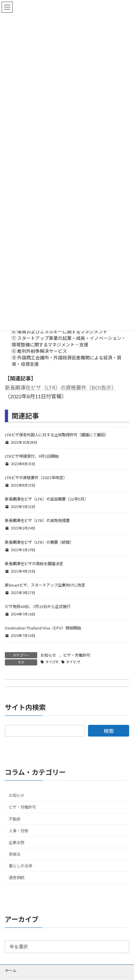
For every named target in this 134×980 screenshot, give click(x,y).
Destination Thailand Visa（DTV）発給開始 (43, 628)
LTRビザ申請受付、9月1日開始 (32, 456)
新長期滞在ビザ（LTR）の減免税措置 (37, 521)
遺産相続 (17, 878)
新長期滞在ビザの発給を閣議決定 (34, 564)
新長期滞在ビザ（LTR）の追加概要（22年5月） (46, 499)
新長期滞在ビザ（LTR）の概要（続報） (39, 542)
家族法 (15, 854)
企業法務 (17, 843)
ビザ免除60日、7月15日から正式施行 (38, 607)
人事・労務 (18, 831)
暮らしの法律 (20, 866)
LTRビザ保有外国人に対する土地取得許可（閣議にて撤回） (57, 435)
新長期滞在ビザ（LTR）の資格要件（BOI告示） (61, 387)
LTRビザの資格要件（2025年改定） (36, 478)
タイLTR (52, 662)
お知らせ (48, 655)
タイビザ (73, 662)
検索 (109, 731)
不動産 (15, 819)
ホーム (11, 970)
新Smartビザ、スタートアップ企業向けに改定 (45, 585)
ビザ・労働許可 (77, 655)
